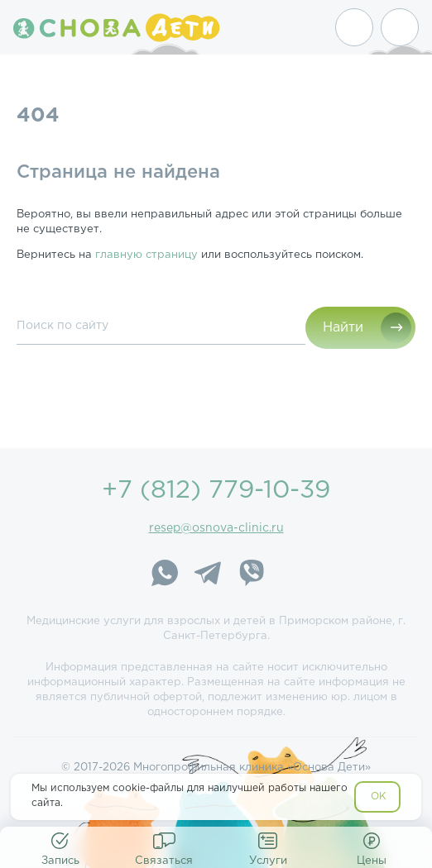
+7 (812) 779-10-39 (216, 491)
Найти (343, 328)
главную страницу (146, 255)
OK (379, 796)
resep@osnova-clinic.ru (216, 528)
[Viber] (251, 575)
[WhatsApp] (165, 575)
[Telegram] (208, 575)
